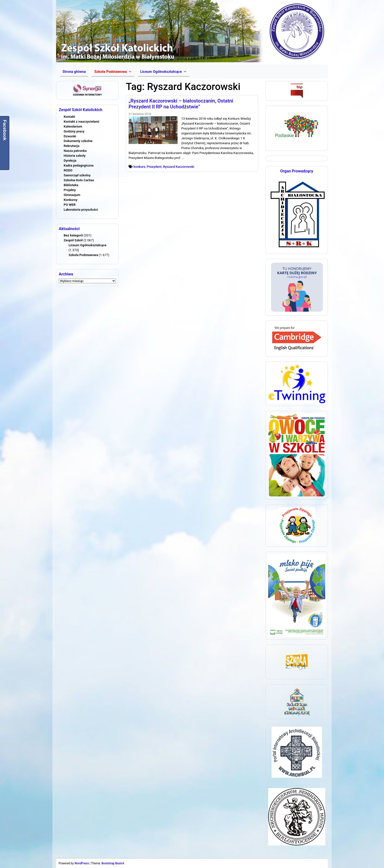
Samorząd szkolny (77, 175)
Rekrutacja (72, 146)
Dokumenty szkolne (78, 141)
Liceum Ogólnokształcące (87, 245)
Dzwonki (70, 136)
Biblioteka (71, 185)
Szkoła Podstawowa (83, 255)
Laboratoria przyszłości (81, 210)
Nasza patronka (75, 151)
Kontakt (69, 117)
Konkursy (71, 200)
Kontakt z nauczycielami (81, 122)
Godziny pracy (74, 131)
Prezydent (154, 167)
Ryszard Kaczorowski (179, 167)
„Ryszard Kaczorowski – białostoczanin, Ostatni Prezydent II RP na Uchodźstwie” (181, 104)
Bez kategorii (73, 235)
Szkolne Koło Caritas (79, 180)
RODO (68, 170)
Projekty (70, 190)
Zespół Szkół (73, 240)
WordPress (82, 863)
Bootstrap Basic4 (113, 863)
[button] (113, 72)
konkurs (139, 167)
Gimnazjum (72, 195)
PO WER (70, 205)
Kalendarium (73, 126)
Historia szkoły (75, 156)
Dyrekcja (70, 161)
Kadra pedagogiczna (79, 165)
